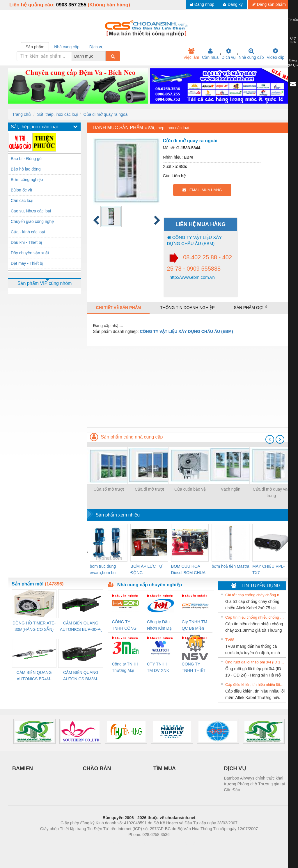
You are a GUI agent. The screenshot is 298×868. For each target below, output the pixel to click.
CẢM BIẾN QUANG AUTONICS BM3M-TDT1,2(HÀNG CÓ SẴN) (81, 676)
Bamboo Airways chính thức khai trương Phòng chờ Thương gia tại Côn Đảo (254, 784)
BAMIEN (23, 768)
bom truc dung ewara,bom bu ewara (103, 570)
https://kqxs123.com (177, 843)
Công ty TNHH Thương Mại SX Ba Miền (125, 668)
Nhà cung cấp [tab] (67, 47)
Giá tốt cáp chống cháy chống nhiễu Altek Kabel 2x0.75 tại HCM (255, 595)
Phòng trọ (112, 843)
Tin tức (293, 20)
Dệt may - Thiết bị (27, 263)
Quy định (293, 40)
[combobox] (104, 56)
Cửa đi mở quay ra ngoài (106, 114)
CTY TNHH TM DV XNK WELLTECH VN (158, 668)
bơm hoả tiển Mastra (230, 566)
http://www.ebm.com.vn (192, 277)
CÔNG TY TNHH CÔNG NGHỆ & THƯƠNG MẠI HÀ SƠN (125, 625)
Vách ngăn (231, 489)
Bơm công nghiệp (27, 180)
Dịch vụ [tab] (96, 47)
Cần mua (210, 54)
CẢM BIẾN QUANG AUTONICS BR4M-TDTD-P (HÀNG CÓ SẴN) (34, 676)
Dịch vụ (229, 54)
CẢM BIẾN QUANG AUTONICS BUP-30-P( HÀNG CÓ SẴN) (81, 627)
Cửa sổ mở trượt (109, 489)
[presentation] (270, 439)
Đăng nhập (202, 4)
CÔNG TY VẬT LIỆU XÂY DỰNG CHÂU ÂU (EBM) (195, 240)
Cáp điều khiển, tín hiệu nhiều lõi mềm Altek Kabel (255, 685)
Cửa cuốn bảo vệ (190, 489)
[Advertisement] (189, 387)
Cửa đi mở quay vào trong (271, 492)
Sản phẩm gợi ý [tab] (250, 308)
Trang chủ (22, 114)
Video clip (276, 54)
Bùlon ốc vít (21, 190)
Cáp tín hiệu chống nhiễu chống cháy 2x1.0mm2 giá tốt (255, 617)
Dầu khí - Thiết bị (26, 242)
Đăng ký (233, 4)
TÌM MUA (165, 768)
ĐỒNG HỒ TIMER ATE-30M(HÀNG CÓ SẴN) (34, 626)
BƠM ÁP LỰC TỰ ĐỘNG (146, 569)
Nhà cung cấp (251, 54)
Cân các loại (22, 200)
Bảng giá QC (293, 63)
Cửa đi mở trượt (149, 489)
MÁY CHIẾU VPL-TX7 (268, 569)
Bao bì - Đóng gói (27, 159)
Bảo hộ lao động (26, 169)
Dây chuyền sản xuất (30, 253)
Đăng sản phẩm (269, 4)
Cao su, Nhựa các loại (31, 211)
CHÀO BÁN (97, 768)
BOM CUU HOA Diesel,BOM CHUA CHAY (188, 570)
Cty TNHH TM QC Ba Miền (195, 625)
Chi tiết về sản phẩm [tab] (119, 308)
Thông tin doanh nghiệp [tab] (187, 308)
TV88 (230, 640)
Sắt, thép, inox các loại (57, 114)
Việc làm (191, 54)
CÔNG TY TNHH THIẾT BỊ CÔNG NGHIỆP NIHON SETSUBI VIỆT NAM (194, 668)
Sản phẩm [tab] (35, 47)
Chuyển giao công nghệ (32, 221)
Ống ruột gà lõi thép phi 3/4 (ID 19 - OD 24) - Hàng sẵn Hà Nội (255, 662)
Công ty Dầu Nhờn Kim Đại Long (160, 625)
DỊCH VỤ (235, 768)
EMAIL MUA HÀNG (202, 190)
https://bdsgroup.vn (141, 843)
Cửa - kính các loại (28, 232)
